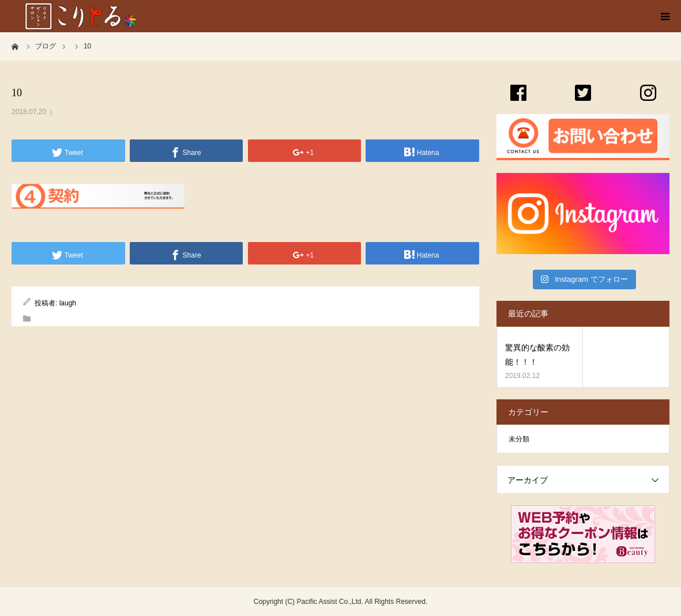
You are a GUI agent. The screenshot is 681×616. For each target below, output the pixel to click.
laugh (68, 303)
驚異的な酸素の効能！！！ (537, 355)
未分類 (519, 439)
